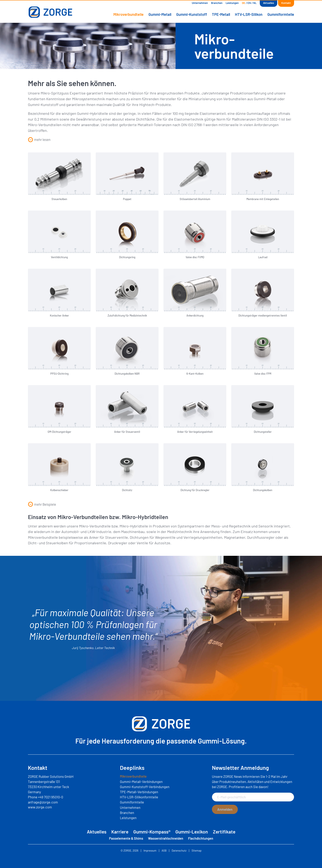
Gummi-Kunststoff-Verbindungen (145, 787)
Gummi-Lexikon (192, 832)
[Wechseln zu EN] (249, 3)
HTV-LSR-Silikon (249, 14)
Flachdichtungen (201, 838)
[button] (39, 140)
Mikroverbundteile (128, 14)
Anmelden (225, 809)
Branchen (217, 3)
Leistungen (232, 3)
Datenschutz (179, 851)
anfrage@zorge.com (43, 802)
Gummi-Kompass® (152, 832)
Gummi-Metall (160, 14)
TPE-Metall (221, 14)
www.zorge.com (40, 807)
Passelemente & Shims (126, 838)
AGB (164, 851)
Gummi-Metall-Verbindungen (141, 782)
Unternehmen (200, 3)
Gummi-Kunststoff (192, 14)
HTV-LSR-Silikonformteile (139, 797)
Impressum (150, 851)
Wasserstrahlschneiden (166, 838)
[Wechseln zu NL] (255, 3)
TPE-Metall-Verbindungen (139, 792)
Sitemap (197, 851)
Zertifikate (224, 832)
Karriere (120, 832)
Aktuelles (269, 3)
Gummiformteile (281, 14)
